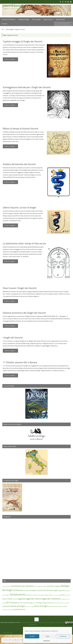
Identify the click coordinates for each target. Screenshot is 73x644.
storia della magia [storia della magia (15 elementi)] (29, 606)
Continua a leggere (11, 59)
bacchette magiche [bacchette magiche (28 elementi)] (54, 586)
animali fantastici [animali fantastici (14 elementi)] (6, 586)
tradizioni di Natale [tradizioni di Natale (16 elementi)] (62, 606)
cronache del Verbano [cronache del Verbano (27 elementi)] (45, 590)
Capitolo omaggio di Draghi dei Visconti (23, 41)
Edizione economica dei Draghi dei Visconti (24, 313)
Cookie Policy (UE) (8, 633)
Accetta (32, 636)
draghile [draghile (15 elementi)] (68, 591)
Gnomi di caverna (13, 6)
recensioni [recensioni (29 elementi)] (6, 606)
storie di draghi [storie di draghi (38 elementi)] (41, 606)
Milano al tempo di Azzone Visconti (21, 128)
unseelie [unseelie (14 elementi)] (4, 610)
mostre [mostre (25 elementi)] (51, 603)
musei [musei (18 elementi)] (55, 603)
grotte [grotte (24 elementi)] (63, 595)
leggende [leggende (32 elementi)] (21, 599)
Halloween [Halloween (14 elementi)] (68, 595)
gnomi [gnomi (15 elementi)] (39, 595)
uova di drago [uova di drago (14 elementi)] (10, 610)
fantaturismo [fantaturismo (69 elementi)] (18, 594)
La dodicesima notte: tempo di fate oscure (24, 243)
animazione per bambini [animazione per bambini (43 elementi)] (22, 586)
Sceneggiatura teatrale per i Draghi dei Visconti (27, 87)
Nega (48, 636)
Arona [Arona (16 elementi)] (35, 586)
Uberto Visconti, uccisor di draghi (19, 207)
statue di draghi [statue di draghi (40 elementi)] (18, 606)
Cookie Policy (47, 641)
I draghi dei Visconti (13, 337)
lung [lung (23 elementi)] (31, 603)
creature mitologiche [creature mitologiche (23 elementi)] (30, 590)
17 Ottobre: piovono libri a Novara (20, 362)
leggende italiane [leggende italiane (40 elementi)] (33, 599)
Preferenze (63, 636)
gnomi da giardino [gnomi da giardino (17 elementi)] (46, 595)
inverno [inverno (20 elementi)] (15, 599)
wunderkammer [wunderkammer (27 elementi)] (19, 609)
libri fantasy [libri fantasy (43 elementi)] (11, 602)
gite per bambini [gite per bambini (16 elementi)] (33, 595)
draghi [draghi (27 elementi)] (55, 590)
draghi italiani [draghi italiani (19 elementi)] (62, 590)
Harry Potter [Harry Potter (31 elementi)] (7, 599)
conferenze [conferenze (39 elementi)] (18, 590)
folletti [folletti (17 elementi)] (27, 595)
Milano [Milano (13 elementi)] (34, 603)
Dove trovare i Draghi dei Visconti (20, 288)
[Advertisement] (36, 548)
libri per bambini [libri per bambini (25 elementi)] (23, 603)
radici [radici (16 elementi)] (58, 603)
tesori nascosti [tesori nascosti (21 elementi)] (53, 606)
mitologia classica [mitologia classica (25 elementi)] (42, 603)
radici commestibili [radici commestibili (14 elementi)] (65, 603)
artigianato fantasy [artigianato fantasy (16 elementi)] (42, 586)
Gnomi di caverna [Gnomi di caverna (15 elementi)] (56, 595)
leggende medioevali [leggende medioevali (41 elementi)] (51, 599)
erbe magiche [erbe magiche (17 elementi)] (6, 595)
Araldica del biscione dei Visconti (19, 164)
